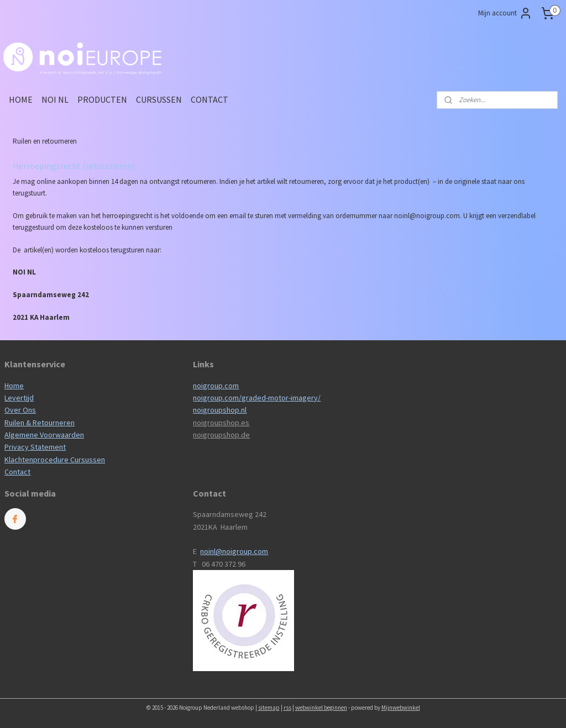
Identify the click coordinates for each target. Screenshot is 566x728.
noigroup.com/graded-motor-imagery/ (257, 398)
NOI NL (55, 99)
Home (14, 386)
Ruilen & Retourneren (40, 423)
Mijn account (505, 13)
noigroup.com (216, 386)
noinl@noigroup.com (234, 551)
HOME (21, 99)
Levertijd (19, 398)
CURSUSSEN (159, 99)
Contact (17, 472)
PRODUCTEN (102, 99)
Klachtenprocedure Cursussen (55, 460)
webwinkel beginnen (321, 708)
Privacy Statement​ (35, 447)
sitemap (269, 708)
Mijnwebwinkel (401, 708)
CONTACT (209, 99)
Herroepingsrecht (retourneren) (74, 166)
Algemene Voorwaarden (44, 435)
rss (287, 708)
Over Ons (20, 410)
